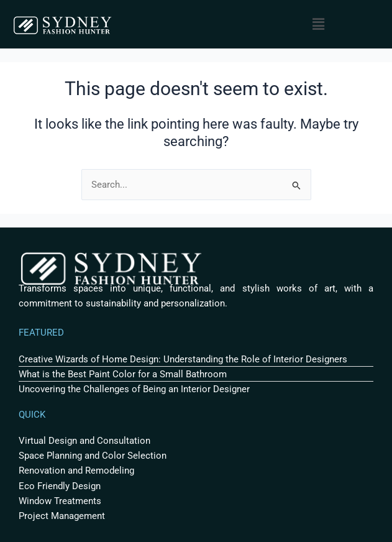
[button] (319, 24)
